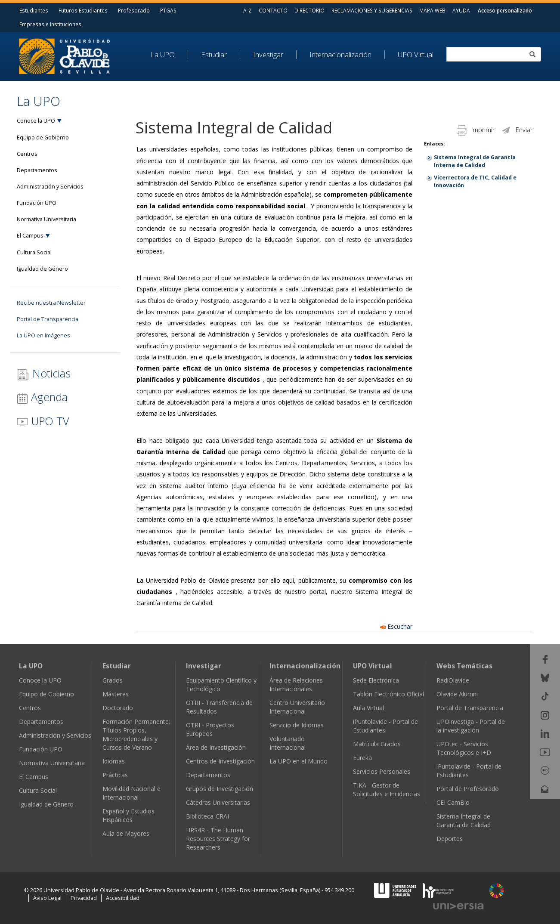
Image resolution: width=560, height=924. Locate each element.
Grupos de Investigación (220, 789)
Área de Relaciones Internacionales (296, 685)
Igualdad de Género (42, 269)
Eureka (362, 758)
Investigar (268, 55)
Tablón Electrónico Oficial (388, 694)
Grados (113, 680)
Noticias (44, 373)
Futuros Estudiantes (83, 10)
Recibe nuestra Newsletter (51, 303)
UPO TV (43, 421)
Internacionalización (340, 55)
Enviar (517, 130)
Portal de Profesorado (468, 789)
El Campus (30, 236)
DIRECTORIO (309, 10)
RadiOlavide (453, 680)
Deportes (450, 839)
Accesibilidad (123, 898)
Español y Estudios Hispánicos (128, 815)
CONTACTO (273, 10)
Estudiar (214, 55)
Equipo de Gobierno (43, 138)
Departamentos (37, 170)
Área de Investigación (216, 747)
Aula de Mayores (126, 833)
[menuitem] (169, 55)
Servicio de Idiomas (297, 725)
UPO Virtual (416, 55)
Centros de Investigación (220, 761)
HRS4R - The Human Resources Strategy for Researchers (218, 839)
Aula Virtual (368, 708)
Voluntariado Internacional (288, 743)
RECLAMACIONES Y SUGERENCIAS (372, 10)
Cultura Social (34, 252)
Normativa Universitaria (46, 219)
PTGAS (168, 10)
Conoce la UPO (36, 121)
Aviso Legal (47, 898)
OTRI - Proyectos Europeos (210, 729)
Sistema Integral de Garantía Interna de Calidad (475, 161)
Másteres (116, 694)
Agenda (42, 397)
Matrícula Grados (377, 744)
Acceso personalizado (505, 10)
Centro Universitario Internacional (297, 707)
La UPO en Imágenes (43, 335)
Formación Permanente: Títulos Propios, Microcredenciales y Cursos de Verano (136, 734)
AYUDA (461, 10)
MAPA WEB (432, 10)
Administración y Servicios (50, 187)
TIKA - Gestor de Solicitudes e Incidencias (387, 790)
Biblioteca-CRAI (207, 816)
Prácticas (115, 775)
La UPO (163, 55)
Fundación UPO (37, 203)
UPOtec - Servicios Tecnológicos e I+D (464, 748)
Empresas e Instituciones (50, 24)
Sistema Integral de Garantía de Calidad (464, 820)
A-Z (248, 10)
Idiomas (114, 761)
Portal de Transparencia (48, 319)
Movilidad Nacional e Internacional (131, 793)
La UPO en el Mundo (299, 761)
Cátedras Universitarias (218, 802)
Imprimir (476, 130)
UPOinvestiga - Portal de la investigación (471, 726)
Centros (27, 154)
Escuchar (396, 626)
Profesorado (134, 10)
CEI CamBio (453, 802)
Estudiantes (34, 10)
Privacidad (84, 898)
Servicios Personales (382, 771)
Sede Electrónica (376, 680)
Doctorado (118, 708)
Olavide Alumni (457, 694)
